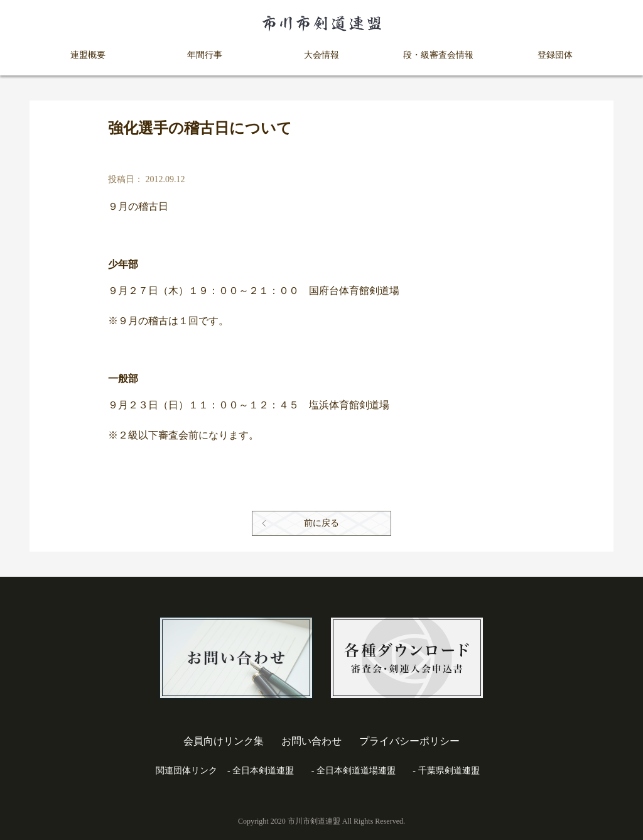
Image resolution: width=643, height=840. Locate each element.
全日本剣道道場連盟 (356, 771)
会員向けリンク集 (224, 741)
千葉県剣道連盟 (449, 771)
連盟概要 (88, 55)
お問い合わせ (311, 741)
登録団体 (555, 55)
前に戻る (321, 523)
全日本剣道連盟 (263, 771)
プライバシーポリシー (409, 741)
